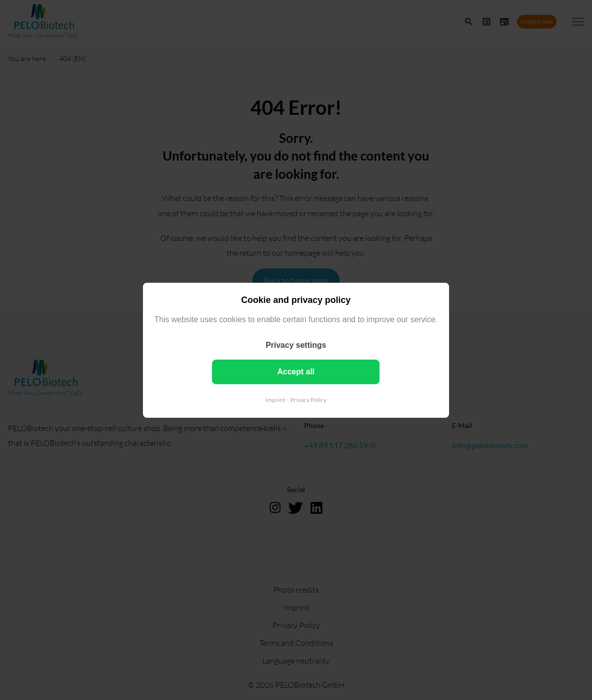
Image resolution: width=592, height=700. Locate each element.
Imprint (275, 399)
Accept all (296, 371)
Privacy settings (296, 345)
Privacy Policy (308, 399)
